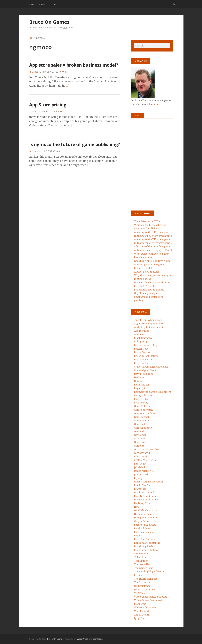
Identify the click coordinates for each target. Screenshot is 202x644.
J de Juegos (140, 464)
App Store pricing (48, 105)
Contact (54, 4)
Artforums (140, 334)
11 (66, 72)
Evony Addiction (144, 395)
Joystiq (138, 478)
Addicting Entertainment (149, 327)
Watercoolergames (145, 607)
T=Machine (141, 557)
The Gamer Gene (144, 568)
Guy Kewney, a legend (147, 293)
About (42, 4)
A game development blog (149, 323)
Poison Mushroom (145, 532)
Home (32, 4)
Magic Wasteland (144, 492)
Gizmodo (139, 446)
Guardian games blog (147, 449)
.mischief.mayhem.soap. (148, 320)
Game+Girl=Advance (146, 413)
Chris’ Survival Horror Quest (151, 367)
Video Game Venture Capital (150, 597)
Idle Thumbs (141, 457)
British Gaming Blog (146, 345)
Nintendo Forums (144, 514)
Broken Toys (141, 349)
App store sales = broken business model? (74, 65)
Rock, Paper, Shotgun (146, 550)
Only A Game (142, 521)
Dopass (138, 381)
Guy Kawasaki (142, 453)
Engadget (140, 388)
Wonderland (141, 611)
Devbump (140, 377)
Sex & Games (141, 553)
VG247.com (141, 593)
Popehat (139, 536)
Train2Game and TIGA (147, 221)
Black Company (143, 338)
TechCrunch (141, 561)
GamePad (140, 424)
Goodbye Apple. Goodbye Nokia (152, 261)
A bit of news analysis (147, 272)
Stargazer (97, 639)
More (157, 104)
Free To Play (141, 403)
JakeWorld (140, 467)
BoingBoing (141, 341)
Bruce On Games (49, 22)
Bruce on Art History (146, 356)
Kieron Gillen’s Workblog (149, 482)
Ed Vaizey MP (142, 385)
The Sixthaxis (142, 582)
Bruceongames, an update (149, 290)
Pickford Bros (142, 528)
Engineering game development (153, 392)
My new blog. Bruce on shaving (152, 282)
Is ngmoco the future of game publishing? (75, 144)
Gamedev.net (142, 417)
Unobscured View (144, 589)
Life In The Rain (143, 485)
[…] (67, 86)
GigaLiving (140, 442)
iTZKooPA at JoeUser (146, 460)
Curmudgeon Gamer (146, 370)
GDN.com (139, 439)
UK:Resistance (142, 586)
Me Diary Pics (142, 503)
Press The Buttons (144, 539)
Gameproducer (143, 428)
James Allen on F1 (144, 471)
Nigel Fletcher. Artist (146, 510)
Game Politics (142, 406)
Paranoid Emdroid (145, 525)
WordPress (83, 639)
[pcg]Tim (139, 618)
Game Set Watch (143, 410)
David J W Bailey (144, 374)
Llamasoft (140, 489)
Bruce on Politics (144, 359)
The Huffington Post (146, 579)
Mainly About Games (146, 496)
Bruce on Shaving (144, 363)
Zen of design (142, 615)
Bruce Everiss (142, 352)
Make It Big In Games (146, 500)
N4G (137, 507)
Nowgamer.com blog (146, 518)
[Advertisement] (152, 164)
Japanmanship (143, 474)
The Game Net (142, 564)
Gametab (139, 431)
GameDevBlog (142, 421)
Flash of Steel (142, 399)
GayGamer (140, 435)
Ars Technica (142, 331)
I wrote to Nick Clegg (146, 286)
